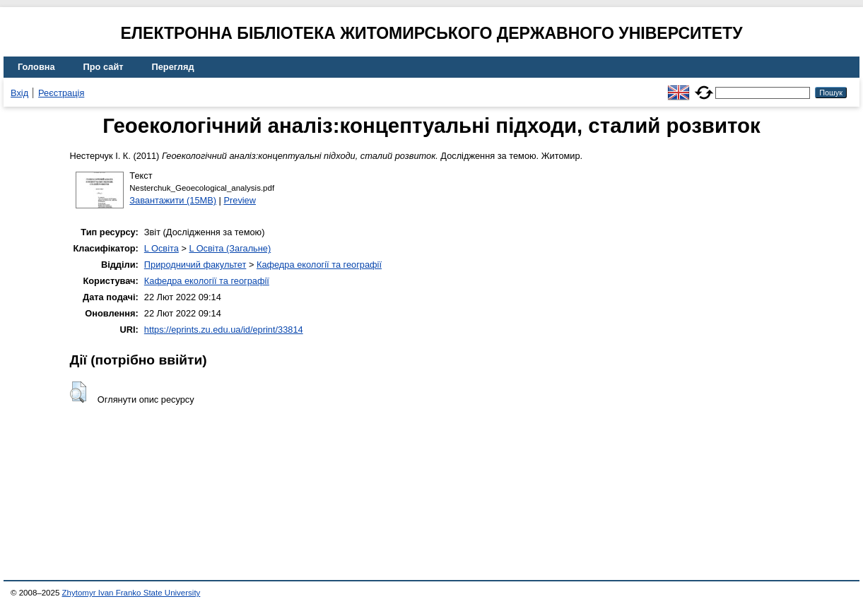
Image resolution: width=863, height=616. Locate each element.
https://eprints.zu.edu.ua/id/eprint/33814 (224, 330)
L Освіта (162, 248)
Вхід (19, 93)
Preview (240, 200)
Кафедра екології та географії (319, 265)
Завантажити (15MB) (173, 200)
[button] (78, 392)
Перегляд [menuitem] (173, 67)
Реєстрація (61, 93)
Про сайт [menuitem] (104, 67)
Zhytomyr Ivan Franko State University (131, 593)
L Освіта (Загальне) (230, 248)
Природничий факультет (195, 265)
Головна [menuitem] (36, 67)
